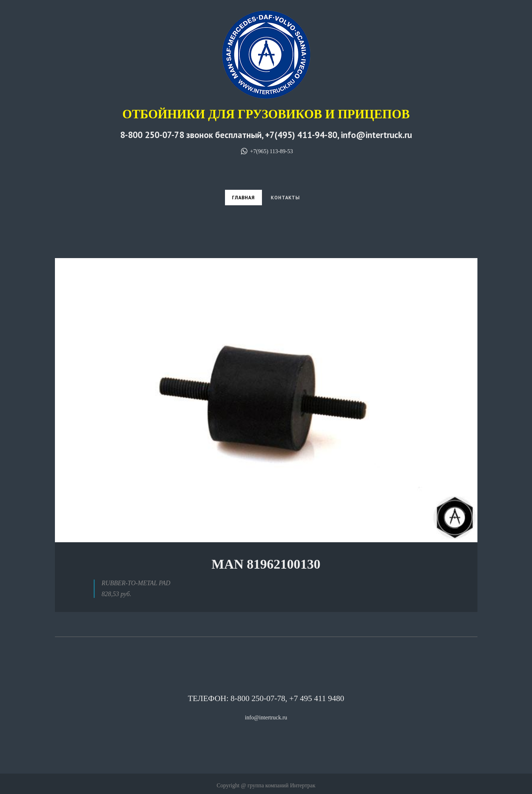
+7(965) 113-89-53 (266, 151)
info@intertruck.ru (266, 717)
